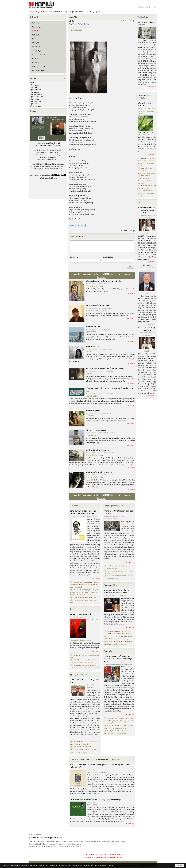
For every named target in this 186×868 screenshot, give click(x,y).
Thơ (71, 609)
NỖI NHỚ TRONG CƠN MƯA (145, 104)
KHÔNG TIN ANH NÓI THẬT (81, 614)
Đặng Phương (34, 99)
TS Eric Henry (104, 772)
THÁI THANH (87, 747)
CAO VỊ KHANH (148, 191)
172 (107, 274)
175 (120, 274)
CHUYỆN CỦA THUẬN (115, 571)
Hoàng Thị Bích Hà (82, 752)
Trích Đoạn (85, 759)
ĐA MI (32, 83)
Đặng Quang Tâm (35, 101)
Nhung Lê (127, 639)
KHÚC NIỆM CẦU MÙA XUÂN (98, 306)
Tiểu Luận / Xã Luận (112, 585)
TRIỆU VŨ (90, 688)
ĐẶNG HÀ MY (35, 85)
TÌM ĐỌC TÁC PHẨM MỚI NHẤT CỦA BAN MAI (105, 369)
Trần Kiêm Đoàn (128, 664)
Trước (125, 21)
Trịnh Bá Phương (121, 733)
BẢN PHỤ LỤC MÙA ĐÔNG (97, 430)
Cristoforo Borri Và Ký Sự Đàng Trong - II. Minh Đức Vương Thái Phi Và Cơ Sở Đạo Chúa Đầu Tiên (84, 592)
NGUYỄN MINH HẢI (77, 226)
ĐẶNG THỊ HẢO (35, 106)
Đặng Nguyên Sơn (36, 94)
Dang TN (97, 668)
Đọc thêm (130, 294)
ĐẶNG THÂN (34, 104)
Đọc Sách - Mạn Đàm (100, 759)
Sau (131, 21)
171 (103, 274)
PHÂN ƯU (147, 265)
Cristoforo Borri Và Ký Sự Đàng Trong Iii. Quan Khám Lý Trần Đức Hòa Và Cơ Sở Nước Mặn (84, 585)
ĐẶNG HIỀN (34, 88)
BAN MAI (89, 374)
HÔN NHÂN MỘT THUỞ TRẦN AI (118, 576)
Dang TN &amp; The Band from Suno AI (81, 640)
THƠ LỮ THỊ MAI (93, 411)
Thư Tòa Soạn (143, 17)
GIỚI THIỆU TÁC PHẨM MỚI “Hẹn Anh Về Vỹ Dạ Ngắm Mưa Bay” (95, 800)
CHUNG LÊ (90, 352)
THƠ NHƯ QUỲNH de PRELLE (98, 450)
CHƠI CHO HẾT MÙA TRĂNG (117, 566)
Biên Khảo (74, 506)
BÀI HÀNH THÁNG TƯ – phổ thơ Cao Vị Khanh (147, 188)
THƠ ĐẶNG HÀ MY (93, 327)
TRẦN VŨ (112, 728)
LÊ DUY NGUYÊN (92, 620)
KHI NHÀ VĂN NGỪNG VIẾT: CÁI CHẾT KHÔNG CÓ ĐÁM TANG (117, 592)
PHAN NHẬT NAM (121, 728)
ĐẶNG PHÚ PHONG (37, 97)
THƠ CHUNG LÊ (92, 347)
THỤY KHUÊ (78, 587)
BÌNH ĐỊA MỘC (91, 435)
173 (111, 274)
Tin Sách (74, 759)
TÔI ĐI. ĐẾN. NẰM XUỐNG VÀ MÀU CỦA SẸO (104, 281)
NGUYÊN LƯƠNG (92, 396)
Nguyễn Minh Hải (76, 30)
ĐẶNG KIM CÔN (36, 90)
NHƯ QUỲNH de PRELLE (95, 286)
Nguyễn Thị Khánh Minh (87, 663)
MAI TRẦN (111, 723)
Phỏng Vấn (108, 651)
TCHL (147, 233)
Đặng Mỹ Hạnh (35, 92)
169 (94, 274)
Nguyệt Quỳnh (112, 733)
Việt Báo (147, 351)
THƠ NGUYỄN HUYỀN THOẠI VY (99, 472)
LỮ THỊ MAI (90, 416)
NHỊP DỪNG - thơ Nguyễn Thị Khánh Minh (145, 171)
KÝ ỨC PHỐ (78, 655)
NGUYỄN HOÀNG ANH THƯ (96, 311)
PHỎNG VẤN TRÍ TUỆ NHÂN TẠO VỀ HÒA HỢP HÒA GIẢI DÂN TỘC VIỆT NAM (118, 659)
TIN (139, 202)
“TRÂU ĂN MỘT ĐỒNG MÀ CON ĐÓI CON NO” (118, 512)
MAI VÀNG (77, 747)
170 (98, 274)
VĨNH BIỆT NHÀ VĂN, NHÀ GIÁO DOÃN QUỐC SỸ (147, 210)
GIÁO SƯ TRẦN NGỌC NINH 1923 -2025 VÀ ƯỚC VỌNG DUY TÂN (83, 512)
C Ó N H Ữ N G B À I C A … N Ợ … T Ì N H (84, 681)
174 (116, 274)
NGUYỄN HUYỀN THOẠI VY (96, 477)
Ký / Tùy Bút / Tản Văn (79, 675)
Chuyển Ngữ (115, 759)
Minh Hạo (125, 596)
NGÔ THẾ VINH (94, 516)
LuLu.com (61, 164)
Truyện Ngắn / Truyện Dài (114, 506)
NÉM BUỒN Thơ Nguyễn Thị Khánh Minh (145, 178)
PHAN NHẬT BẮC (112, 568)
